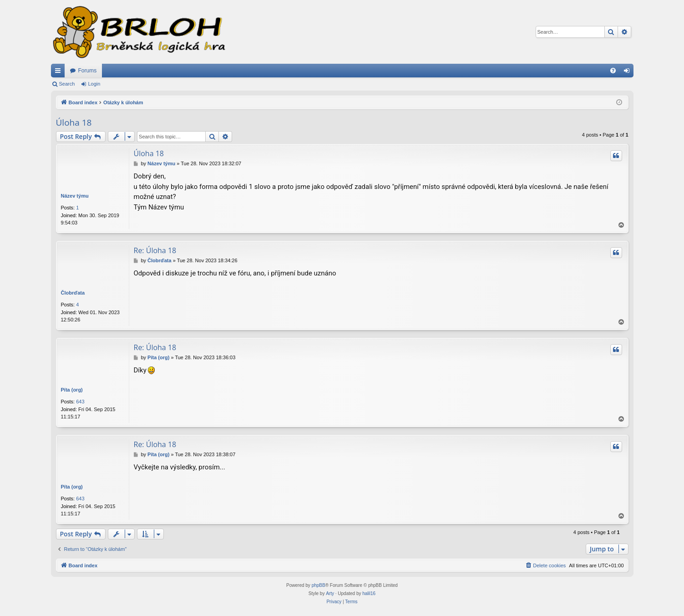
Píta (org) (72, 390)
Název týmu (75, 196)
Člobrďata (73, 293)
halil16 (369, 593)
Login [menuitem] (628, 72)
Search (67, 84)
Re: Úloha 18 (155, 250)
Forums (88, 71)
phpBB (319, 585)
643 (80, 402)
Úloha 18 (74, 122)
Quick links (60, 72)
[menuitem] (613, 71)
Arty (330, 593)
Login (94, 84)
